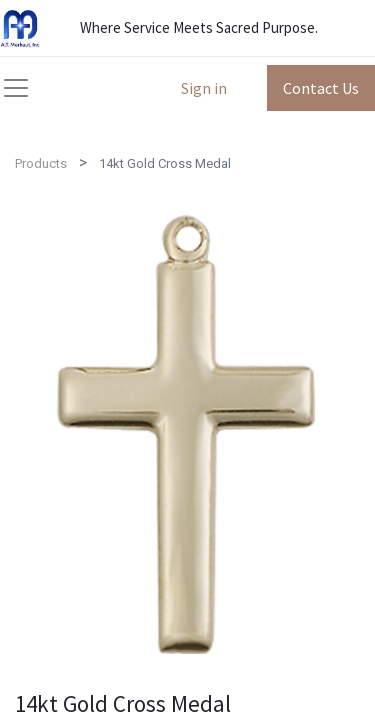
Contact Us (321, 88)
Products (41, 163)
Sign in (204, 88)
